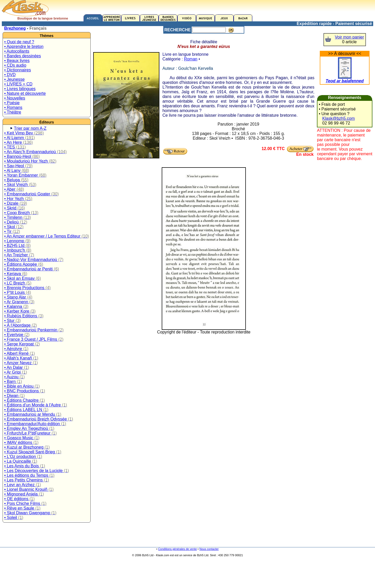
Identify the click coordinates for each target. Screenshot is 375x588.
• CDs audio (15, 65)
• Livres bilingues (20, 89)
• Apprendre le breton (24, 47)
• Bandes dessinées (23, 56)
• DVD (10, 75)
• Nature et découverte (25, 93)
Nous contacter (209, 549)
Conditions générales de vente (177, 549)
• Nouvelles (15, 98)
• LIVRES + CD (18, 84)
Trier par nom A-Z (30, 128)
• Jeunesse (14, 79)
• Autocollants (17, 51)
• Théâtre (13, 112)
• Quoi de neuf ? (19, 42)
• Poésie (12, 103)
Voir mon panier (349, 37)
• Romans (13, 107)
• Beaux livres (17, 61)
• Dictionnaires (18, 70)
